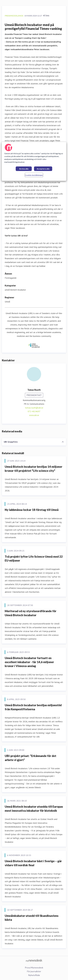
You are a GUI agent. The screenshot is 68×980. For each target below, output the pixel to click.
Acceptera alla (43, 169)
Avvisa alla (24, 169)
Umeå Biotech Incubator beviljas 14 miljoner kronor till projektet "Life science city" (34, 469)
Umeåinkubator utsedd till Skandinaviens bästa (32, 918)
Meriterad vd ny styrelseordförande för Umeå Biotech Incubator (31, 613)
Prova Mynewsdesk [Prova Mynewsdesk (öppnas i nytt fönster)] (34, 968)
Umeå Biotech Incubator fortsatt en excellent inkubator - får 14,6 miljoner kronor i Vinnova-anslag (29, 662)
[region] (34, 161)
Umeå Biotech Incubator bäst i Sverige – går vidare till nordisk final (33, 863)
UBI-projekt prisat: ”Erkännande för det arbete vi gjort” (30, 758)
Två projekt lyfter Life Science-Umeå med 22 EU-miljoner (34, 559)
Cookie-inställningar (34, 175)
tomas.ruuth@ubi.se (34, 408)
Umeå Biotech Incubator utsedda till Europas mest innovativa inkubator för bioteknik (34, 809)
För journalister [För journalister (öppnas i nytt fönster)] (34, 971)
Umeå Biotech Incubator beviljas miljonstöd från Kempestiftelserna (33, 707)
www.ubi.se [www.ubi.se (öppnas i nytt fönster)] (34, 415)
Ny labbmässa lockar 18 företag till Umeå (32, 510)
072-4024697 (34, 411)
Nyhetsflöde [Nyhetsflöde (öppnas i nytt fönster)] (34, 975)
